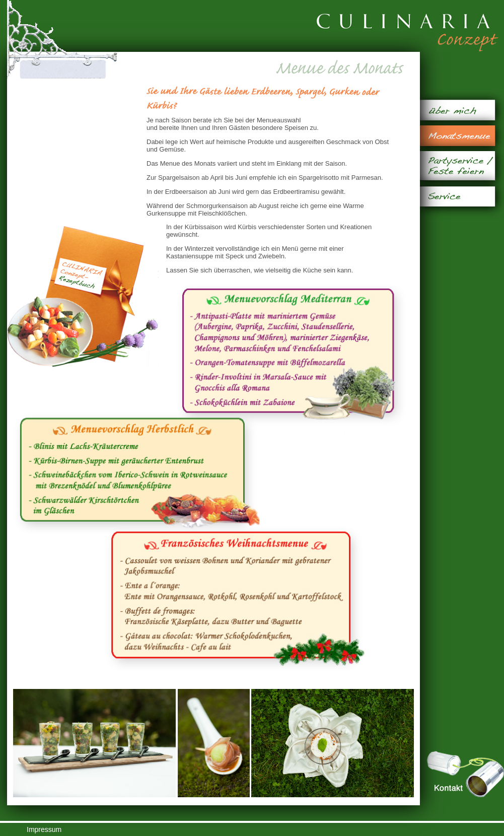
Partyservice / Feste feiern (457, 166)
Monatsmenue (457, 136)
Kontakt (465, 774)
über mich (457, 110)
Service (457, 196)
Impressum (44, 829)
